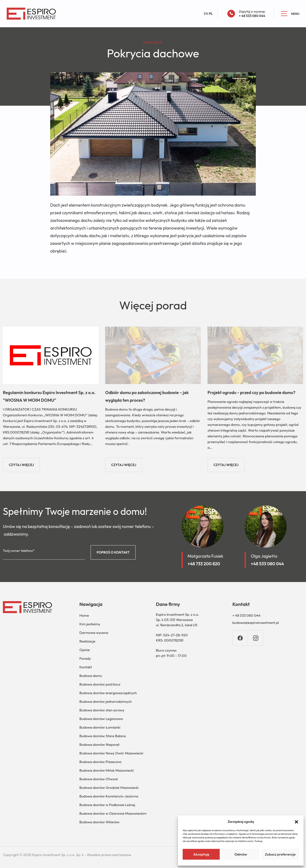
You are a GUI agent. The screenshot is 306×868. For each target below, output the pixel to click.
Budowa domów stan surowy (102, 710)
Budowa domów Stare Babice (103, 736)
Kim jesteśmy (90, 624)
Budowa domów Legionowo (101, 719)
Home (84, 615)
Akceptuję (201, 854)
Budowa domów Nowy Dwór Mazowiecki (111, 753)
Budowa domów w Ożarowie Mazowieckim (113, 813)
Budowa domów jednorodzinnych (106, 701)
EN (206, 14)
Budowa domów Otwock (99, 779)
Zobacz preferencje (280, 854)
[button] (296, 821)
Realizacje (87, 641)
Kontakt (86, 667)
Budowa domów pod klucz (100, 684)
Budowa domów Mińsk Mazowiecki (107, 770)
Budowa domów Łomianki (100, 727)
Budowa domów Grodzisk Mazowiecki (109, 788)
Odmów (241, 854)
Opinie (85, 650)
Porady (85, 658)
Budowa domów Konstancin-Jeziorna (109, 796)
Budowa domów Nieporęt (99, 744)
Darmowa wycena (94, 633)
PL (211, 14)
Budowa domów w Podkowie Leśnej (107, 805)
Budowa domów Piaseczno (100, 762)
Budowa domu (91, 676)
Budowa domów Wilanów (99, 822)
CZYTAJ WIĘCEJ (21, 465)
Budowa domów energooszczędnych (108, 693)
